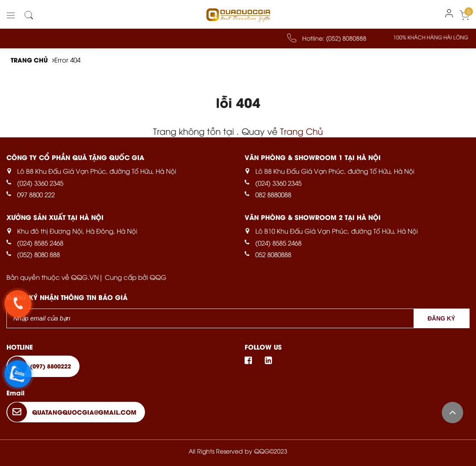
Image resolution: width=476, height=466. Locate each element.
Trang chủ (29, 60)
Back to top (452, 413)
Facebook (251, 360)
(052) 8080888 (353, 38)
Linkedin (266, 360)
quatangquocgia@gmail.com (84, 412)
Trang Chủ (302, 131)
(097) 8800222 (50, 366)
